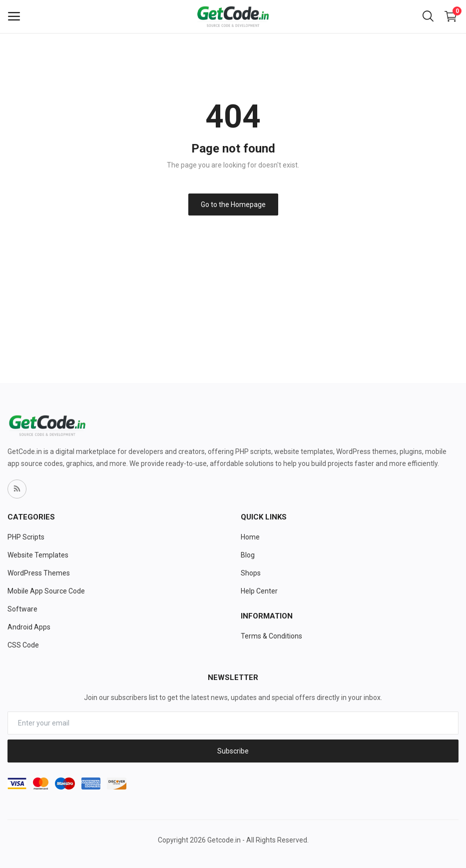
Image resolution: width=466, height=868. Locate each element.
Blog (248, 555)
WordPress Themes (39, 573)
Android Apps (29, 627)
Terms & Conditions (271, 636)
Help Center (259, 591)
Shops (251, 573)
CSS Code (23, 645)
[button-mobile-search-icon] (428, 16)
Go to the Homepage (233, 204)
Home (250, 537)
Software (22, 609)
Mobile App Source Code (46, 591)
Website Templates (38, 555)
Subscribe (233, 751)
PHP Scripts (26, 537)
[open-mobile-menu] (14, 16)
